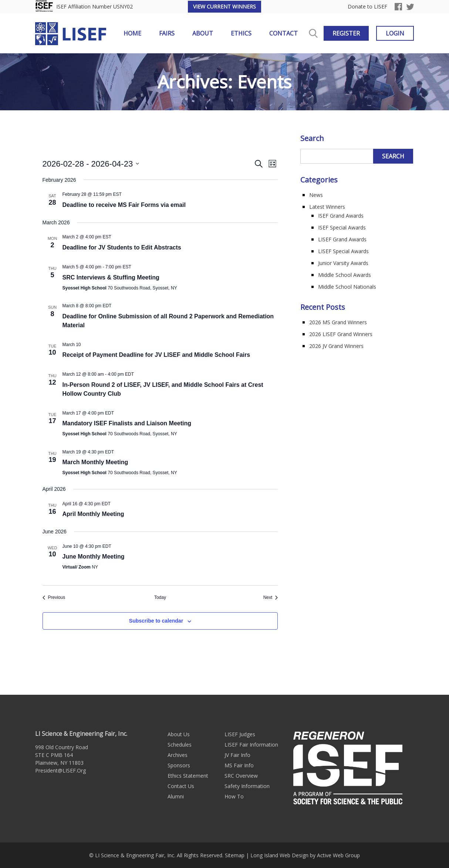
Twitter (410, 7)
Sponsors (179, 765)
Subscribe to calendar (156, 621)
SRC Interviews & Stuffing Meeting (111, 277)
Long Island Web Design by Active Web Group (305, 855)
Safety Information (247, 786)
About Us (179, 734)
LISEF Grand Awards (342, 239)
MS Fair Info (239, 765)
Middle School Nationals (347, 287)
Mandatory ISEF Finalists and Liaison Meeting (127, 423)
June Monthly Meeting (94, 557)
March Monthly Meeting (95, 462)
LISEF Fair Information (251, 745)
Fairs (167, 33)
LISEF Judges (240, 734)
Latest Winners (327, 207)
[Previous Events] (54, 598)
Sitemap (235, 855)
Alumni (176, 796)
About (203, 33)
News (316, 195)
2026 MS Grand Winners (338, 322)
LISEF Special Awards (343, 251)
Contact (283, 33)
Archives (178, 755)
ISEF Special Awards (342, 227)
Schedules (180, 745)
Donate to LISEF (367, 7)
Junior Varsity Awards (343, 263)
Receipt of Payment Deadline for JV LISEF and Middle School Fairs (156, 355)
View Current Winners (224, 6)
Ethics (241, 33)
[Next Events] (271, 598)
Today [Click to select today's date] (160, 597)
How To (234, 796)
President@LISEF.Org (60, 770)
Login (395, 33)
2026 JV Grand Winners (336, 346)
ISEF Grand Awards (341, 216)
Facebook (398, 7)
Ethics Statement (188, 776)
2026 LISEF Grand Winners (341, 334)
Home (132, 33)
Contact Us (181, 786)
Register (346, 33)
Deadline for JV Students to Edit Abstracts (122, 247)
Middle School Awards (345, 275)
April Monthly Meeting (93, 514)
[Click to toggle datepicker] (91, 164)
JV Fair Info (237, 755)
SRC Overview (241, 776)
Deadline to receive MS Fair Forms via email (124, 205)
